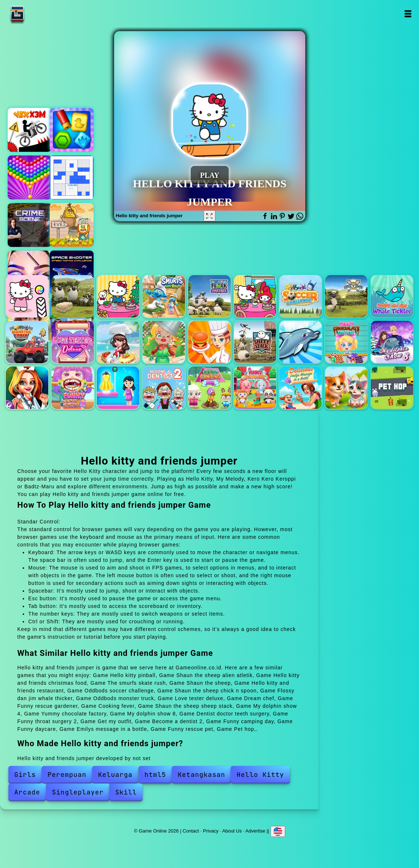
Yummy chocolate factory (346, 342)
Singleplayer (78, 792)
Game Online (40, 14)
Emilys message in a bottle (301, 388)
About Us (232, 831)
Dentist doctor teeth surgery (27, 388)
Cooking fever (209, 342)
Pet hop (392, 388)
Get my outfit (118, 388)
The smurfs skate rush (164, 296)
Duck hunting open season (72, 130)
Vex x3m (30, 130)
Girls (25, 775)
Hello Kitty (260, 775)
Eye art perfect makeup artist (30, 273)
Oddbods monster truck (27, 342)
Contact (191, 831)
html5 (155, 775)
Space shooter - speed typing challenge (72, 273)
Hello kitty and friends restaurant (255, 296)
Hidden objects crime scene (30, 225)
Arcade (27, 792)
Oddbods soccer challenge (301, 296)
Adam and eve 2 (72, 225)
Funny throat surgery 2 (73, 388)
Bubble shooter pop (30, 177)
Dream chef (118, 342)
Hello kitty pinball (27, 296)
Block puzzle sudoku (72, 177)
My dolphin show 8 (392, 342)
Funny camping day (209, 388)
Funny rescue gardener (164, 342)
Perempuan (67, 775)
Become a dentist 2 (164, 388)
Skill (126, 792)
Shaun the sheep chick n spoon (346, 296)
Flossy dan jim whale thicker (392, 296)
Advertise (255, 831)
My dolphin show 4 (301, 342)
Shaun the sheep (209, 296)
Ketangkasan (201, 775)
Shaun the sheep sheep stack (255, 342)
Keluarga (115, 775)
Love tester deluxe (73, 342)
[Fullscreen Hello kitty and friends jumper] (209, 216)
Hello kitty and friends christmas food (118, 296)
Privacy (211, 831)
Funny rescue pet (346, 388)
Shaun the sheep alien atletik (73, 296)
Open (408, 14)
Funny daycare (255, 388)
